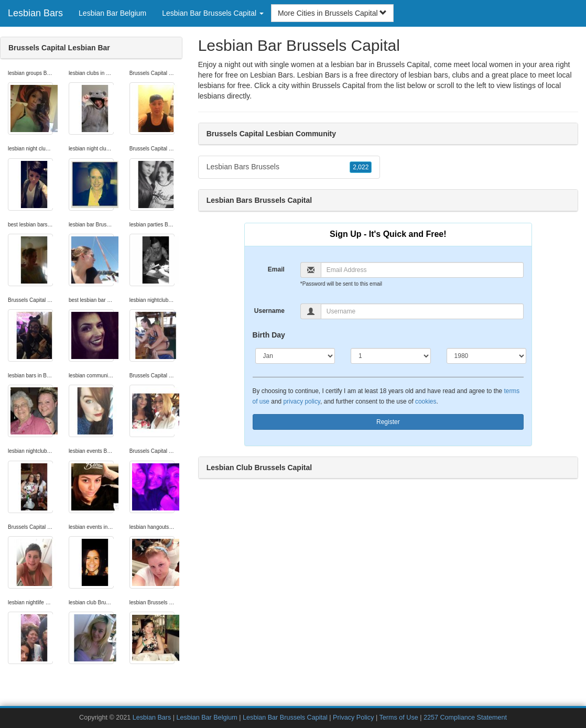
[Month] (295, 356)
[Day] (390, 356)
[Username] (422, 311)
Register (388, 422)
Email (276, 269)
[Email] (422, 270)
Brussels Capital (339, 85)
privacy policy (301, 401)
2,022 (361, 167)
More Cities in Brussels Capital (333, 13)
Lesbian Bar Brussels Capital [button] (213, 13)
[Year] (486, 356)
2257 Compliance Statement (465, 718)
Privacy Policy (353, 718)
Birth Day (269, 335)
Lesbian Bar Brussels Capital (285, 718)
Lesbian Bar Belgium (112, 13)
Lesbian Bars (35, 13)
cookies (426, 401)
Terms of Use (399, 718)
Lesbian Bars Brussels (289, 167)
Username (269, 311)
